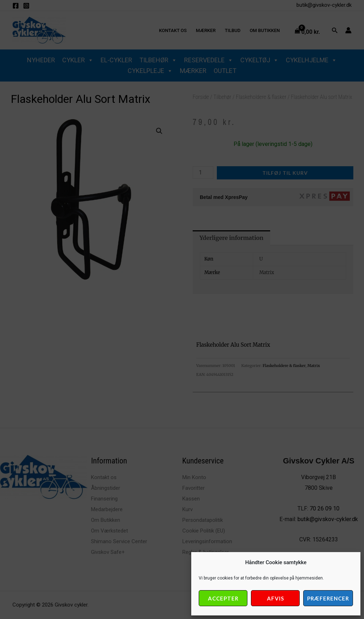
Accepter (223, 598)
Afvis (275, 598)
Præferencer (328, 598)
